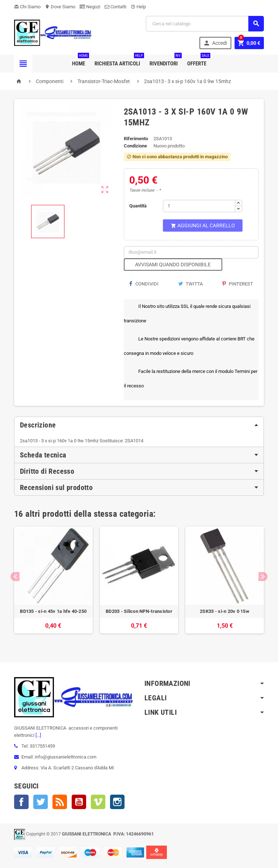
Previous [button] (15, 577)
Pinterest (238, 284)
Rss (60, 802)
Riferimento (136, 139)
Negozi (90, 7)
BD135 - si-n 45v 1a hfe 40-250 (53, 611)
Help (138, 7)
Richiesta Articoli (119, 61)
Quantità (138, 206)
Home (80, 61)
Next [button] (263, 577)
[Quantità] (199, 206)
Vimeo (98, 802)
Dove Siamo (60, 7)
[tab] (139, 425)
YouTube (79, 802)
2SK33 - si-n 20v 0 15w (225, 611)
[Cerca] (205, 24)
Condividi (144, 284)
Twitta (190, 284)
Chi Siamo (27, 7)
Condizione (135, 146)
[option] (53, 584)
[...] (38, 735)
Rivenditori (165, 61)
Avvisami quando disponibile (173, 265)
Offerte (198, 61)
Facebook (21, 802)
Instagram (117, 802)
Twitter (41, 802)
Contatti (115, 7)
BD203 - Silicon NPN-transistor (139, 611)
